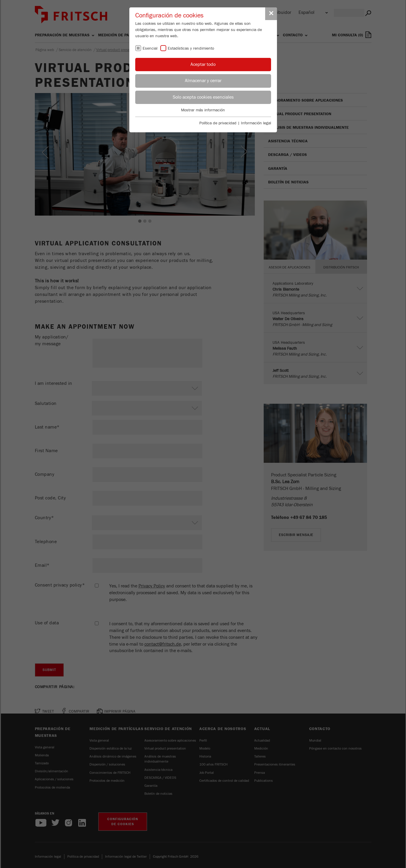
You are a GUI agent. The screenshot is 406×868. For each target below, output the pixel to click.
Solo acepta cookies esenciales (203, 97)
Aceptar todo (203, 64)
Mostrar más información (203, 110)
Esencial (150, 48)
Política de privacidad (218, 123)
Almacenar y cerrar (203, 81)
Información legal (256, 123)
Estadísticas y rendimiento (191, 48)
